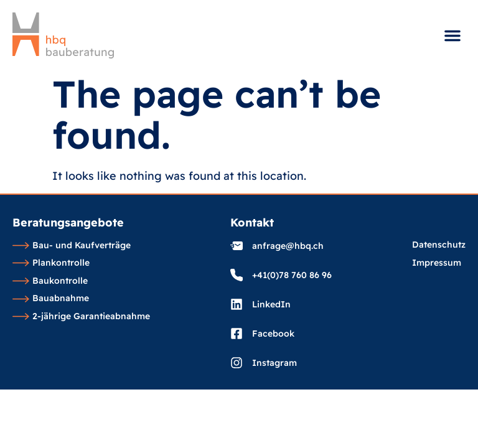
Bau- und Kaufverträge (72, 246)
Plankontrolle (51, 263)
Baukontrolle (50, 281)
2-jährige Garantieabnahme (81, 317)
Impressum (437, 263)
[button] (452, 35)
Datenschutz (439, 245)
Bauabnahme (51, 299)
